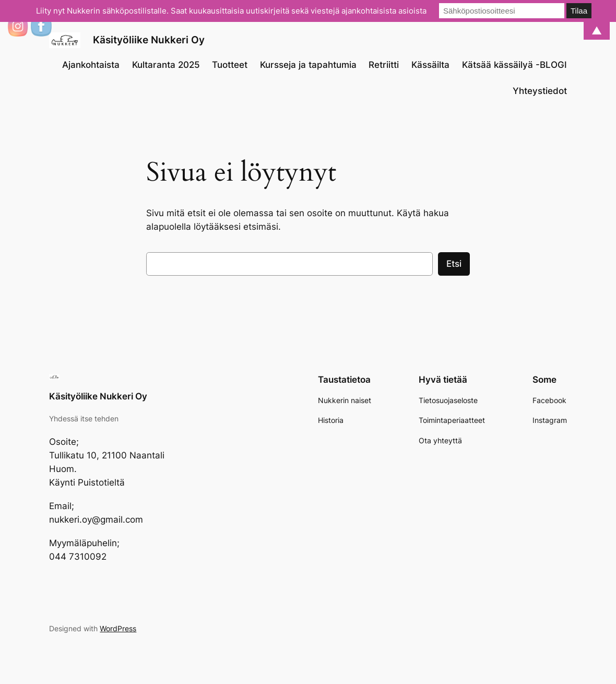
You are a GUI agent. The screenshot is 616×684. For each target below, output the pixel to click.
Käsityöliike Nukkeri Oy (149, 40)
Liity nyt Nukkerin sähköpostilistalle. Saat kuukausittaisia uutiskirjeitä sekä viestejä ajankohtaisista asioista (231, 11)
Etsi (454, 264)
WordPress (118, 628)
